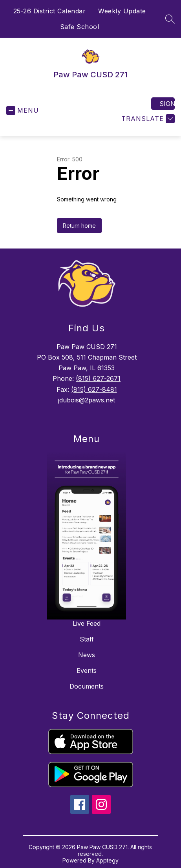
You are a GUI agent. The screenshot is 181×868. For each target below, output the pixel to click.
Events (87, 671)
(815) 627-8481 (94, 389)
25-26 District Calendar (50, 11)
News (87, 655)
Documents (87, 686)
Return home (79, 226)
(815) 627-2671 (98, 378)
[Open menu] (23, 111)
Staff (87, 639)
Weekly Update (122, 11)
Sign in (167, 104)
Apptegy (107, 860)
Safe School (80, 27)
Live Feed (87, 623)
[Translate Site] (147, 119)
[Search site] (170, 19)
